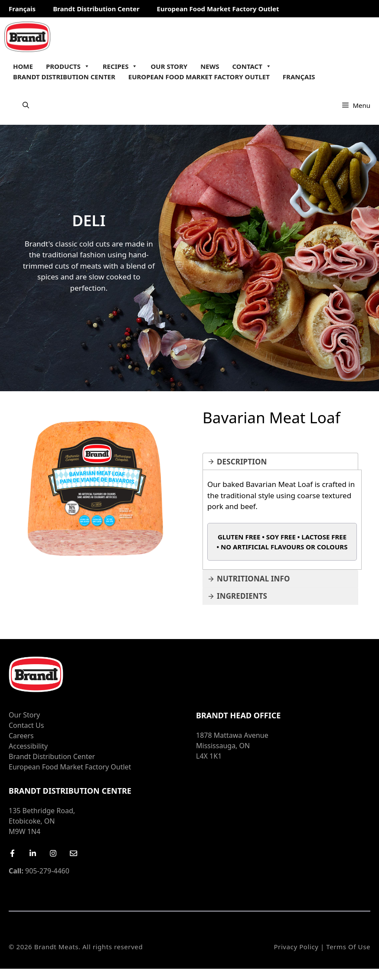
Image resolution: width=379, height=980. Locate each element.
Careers (21, 736)
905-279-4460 (39, 871)
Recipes (120, 66)
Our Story (169, 66)
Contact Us (26, 725)
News (210, 66)
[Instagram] (53, 853)
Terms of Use (348, 947)
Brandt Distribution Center (96, 9)
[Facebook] (12, 853)
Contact (252, 66)
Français (22, 9)
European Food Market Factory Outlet (218, 9)
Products (68, 66)
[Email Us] (74, 853)
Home (23, 66)
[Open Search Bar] (26, 105)
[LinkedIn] (33, 853)
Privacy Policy (296, 947)
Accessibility (28, 746)
